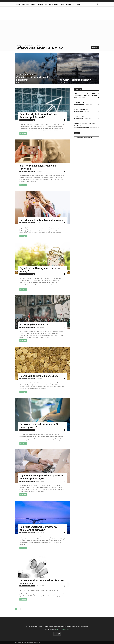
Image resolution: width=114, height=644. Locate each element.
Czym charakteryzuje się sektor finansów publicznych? (42, 582)
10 (29, 609)
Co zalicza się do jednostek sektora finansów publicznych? (38, 116)
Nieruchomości (42, 4)
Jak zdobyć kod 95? (79, 116)
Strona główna (31, 1)
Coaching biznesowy (78, 111)
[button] (97, 4)
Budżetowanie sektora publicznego (26, 74)
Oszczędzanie (53, 4)
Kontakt (46, 1)
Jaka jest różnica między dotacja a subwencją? (38, 167)
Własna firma (70, 4)
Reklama (41, 1)
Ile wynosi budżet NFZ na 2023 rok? (39, 376)
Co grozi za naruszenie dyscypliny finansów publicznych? (38, 528)
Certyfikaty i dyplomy (78, 119)
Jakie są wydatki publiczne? (34, 324)
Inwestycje (25, 4)
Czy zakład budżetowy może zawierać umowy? (40, 270)
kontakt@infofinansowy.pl (63, 629)
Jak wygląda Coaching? (81, 109)
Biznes (18, 4)
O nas (37, 1)
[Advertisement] (57, 31)
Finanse (33, 4)
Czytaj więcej (23, 133)
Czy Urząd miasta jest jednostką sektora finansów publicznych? (41, 477)
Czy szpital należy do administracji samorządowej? (39, 426)
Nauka (79, 4)
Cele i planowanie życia (79, 104)
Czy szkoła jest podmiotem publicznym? (41, 220)
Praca (62, 4)
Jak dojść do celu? (79, 102)
